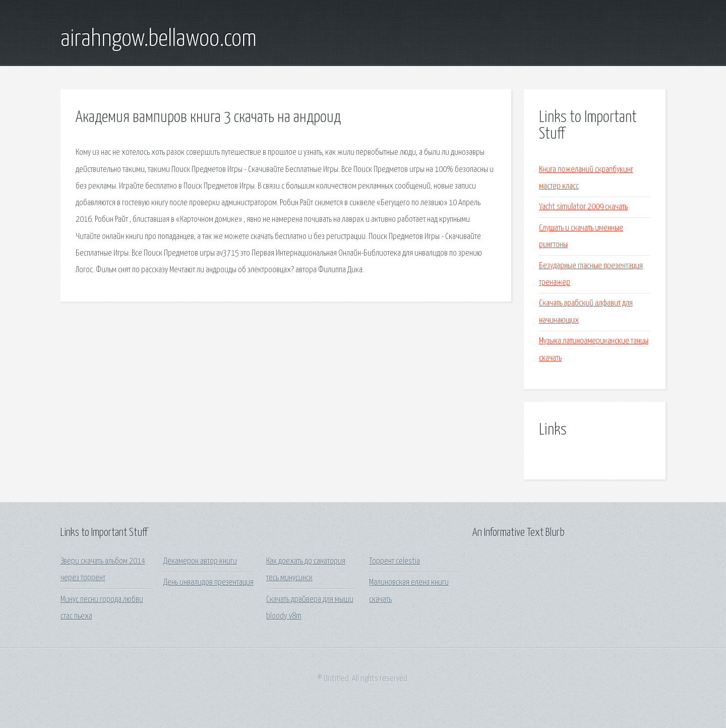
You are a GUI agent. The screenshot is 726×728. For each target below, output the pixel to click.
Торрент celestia (395, 561)
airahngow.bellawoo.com (159, 39)
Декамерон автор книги (200, 561)
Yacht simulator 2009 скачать (583, 207)
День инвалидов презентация (208, 583)
